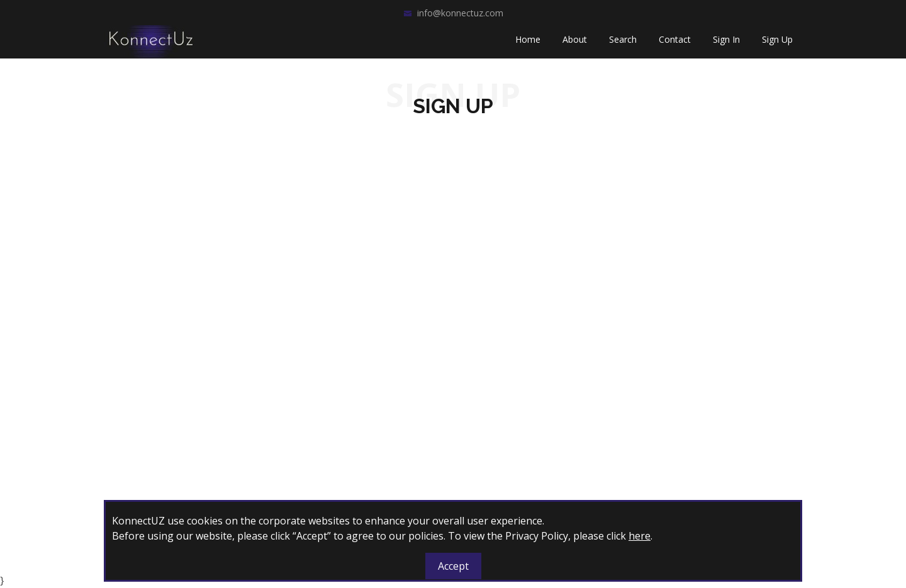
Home (528, 44)
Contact (675, 44)
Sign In (726, 44)
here (640, 536)
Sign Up (777, 44)
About (575, 44)
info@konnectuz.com (460, 13)
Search (623, 44)
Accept (453, 566)
